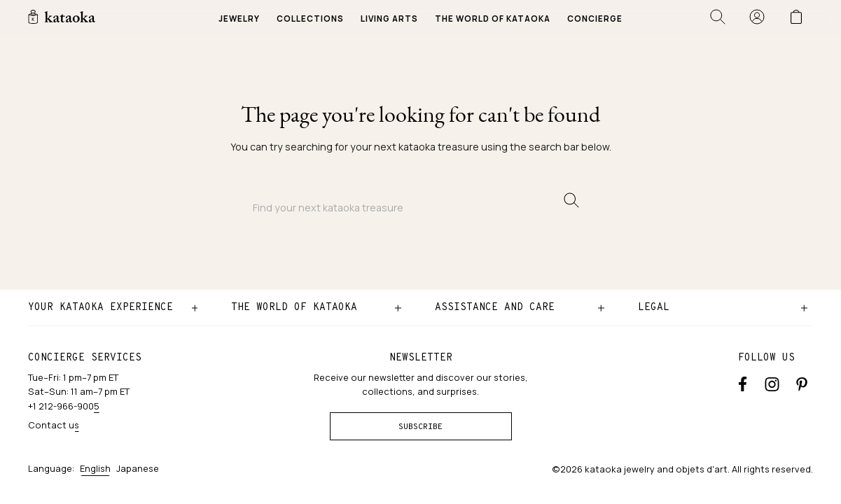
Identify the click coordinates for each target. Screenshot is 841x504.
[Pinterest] (802, 383)
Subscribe (420, 427)
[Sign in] (757, 17)
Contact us (54, 425)
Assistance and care (495, 307)
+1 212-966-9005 (64, 406)
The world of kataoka (294, 307)
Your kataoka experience (100, 307)
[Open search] (718, 17)
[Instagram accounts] (772, 383)
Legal (654, 307)
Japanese (138, 468)
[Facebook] (743, 383)
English (95, 468)
